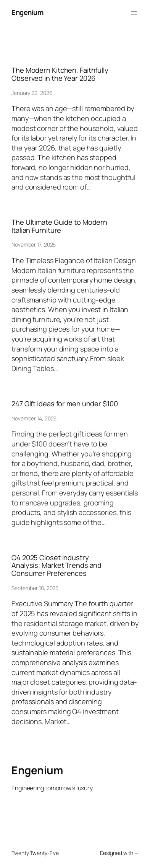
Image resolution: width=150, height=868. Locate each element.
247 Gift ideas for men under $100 (65, 404)
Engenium (27, 12)
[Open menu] (134, 13)
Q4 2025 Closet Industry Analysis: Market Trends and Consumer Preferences (56, 566)
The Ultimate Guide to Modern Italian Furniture (59, 226)
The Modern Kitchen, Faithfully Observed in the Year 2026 (60, 74)
